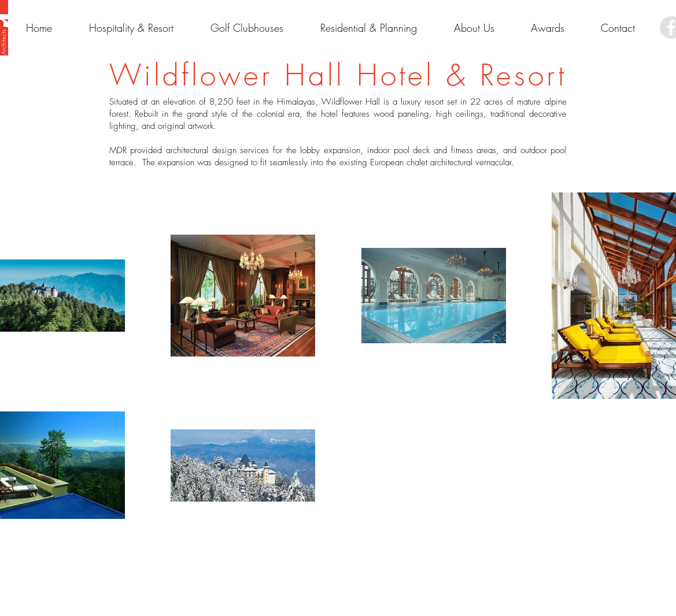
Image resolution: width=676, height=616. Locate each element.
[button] (547, 28)
